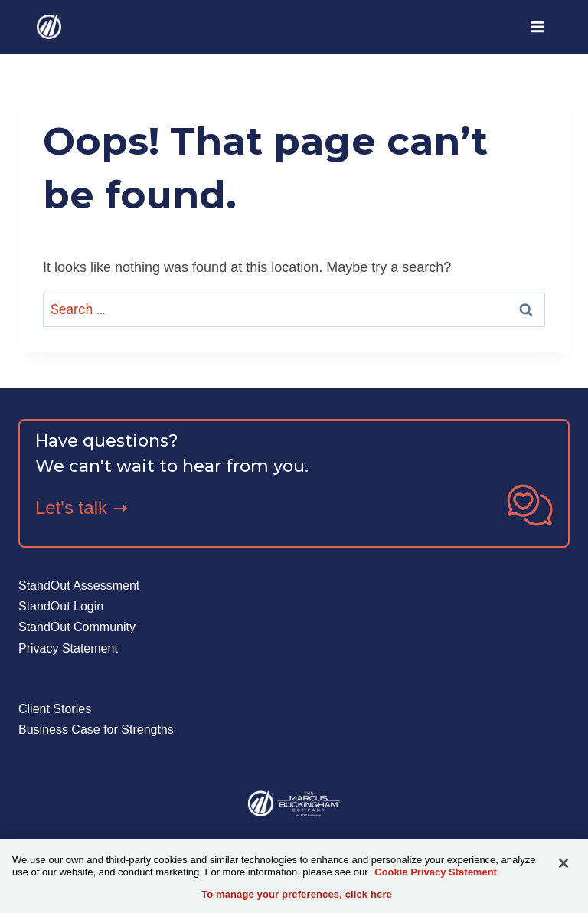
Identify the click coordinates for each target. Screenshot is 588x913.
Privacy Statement (68, 648)
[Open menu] (537, 26)
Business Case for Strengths (96, 730)
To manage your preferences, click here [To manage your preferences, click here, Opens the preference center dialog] (297, 894)
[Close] (563, 863)
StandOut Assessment (79, 586)
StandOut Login (61, 606)
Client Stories (55, 709)
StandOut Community (77, 627)
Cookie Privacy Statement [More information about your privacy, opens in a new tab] (436, 872)
